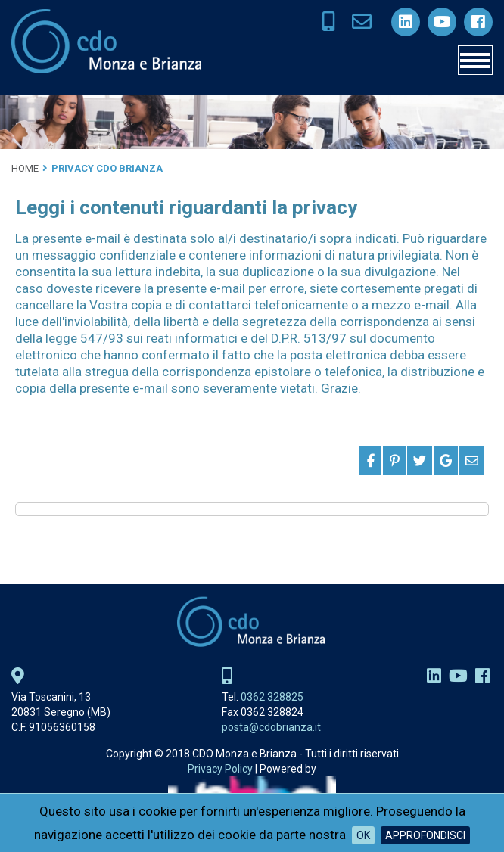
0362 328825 (272, 697)
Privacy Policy (220, 769)
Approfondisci (425, 835)
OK (363, 835)
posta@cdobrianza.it (271, 727)
